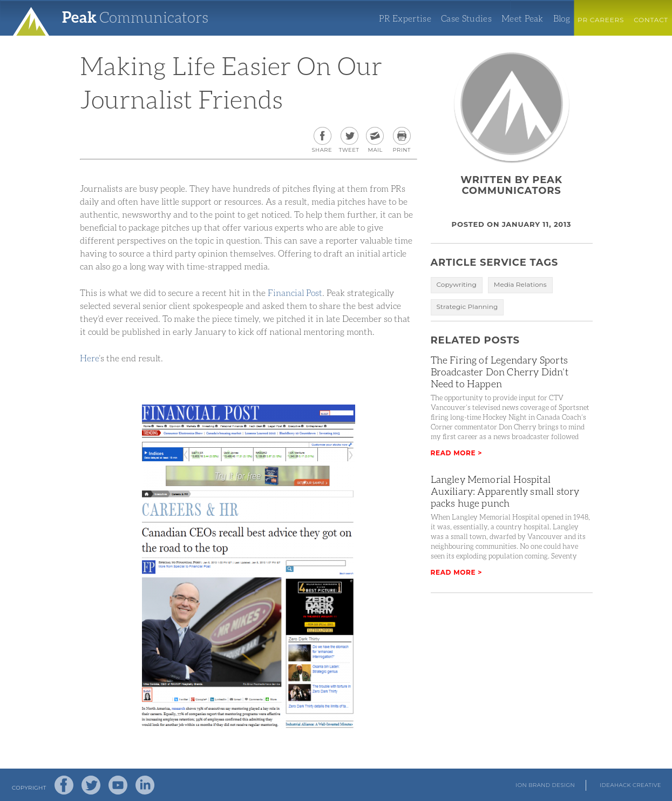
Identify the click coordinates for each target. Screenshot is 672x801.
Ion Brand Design (545, 785)
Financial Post (295, 292)
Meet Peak (522, 18)
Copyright (29, 788)
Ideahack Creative (630, 785)
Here (89, 358)
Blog (562, 18)
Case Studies (466, 18)
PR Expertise (405, 18)
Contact (651, 20)
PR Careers (601, 20)
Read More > (457, 453)
